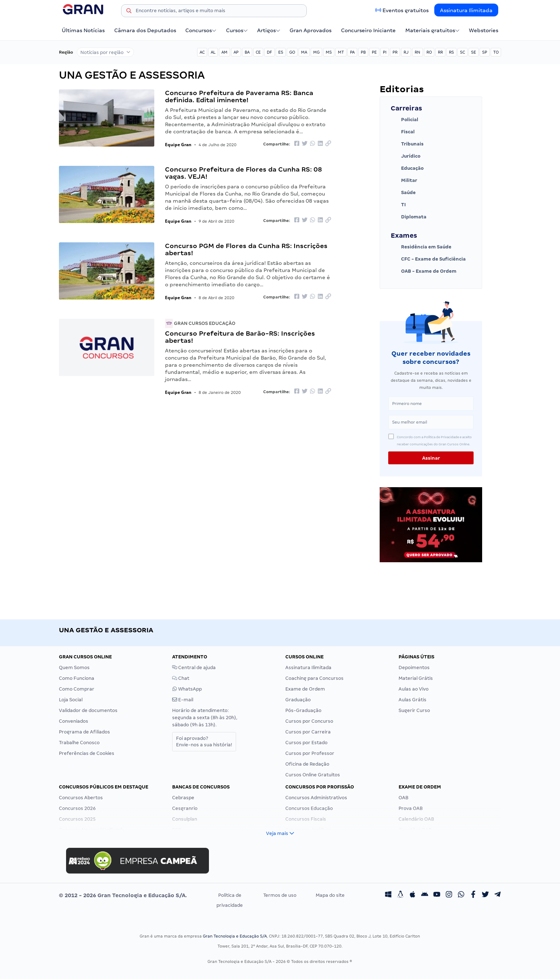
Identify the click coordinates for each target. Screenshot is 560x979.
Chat (181, 678)
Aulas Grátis (412, 700)
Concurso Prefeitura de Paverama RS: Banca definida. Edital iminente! (239, 96)
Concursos (201, 30)
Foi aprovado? (204, 741)
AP (236, 52)
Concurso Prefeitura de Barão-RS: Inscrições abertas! (240, 337)
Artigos (269, 30)
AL (213, 52)
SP (485, 52)
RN (417, 52)
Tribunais (407, 144)
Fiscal (403, 132)
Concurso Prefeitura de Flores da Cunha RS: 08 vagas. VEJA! (244, 173)
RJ (406, 52)
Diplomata (409, 217)
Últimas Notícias (83, 30)
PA (352, 52)
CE (258, 52)
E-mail (183, 700)
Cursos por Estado (306, 743)
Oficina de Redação (307, 764)
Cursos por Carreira (308, 732)
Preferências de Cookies (87, 753)
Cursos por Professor (310, 753)
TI (398, 205)
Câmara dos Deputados (145, 30)
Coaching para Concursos (314, 678)
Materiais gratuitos (432, 30)
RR (440, 52)
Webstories (484, 30)
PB (363, 52)
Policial (404, 120)
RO (429, 52)
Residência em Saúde (421, 247)
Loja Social (71, 700)
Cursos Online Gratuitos (313, 775)
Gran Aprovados (311, 30)
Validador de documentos (88, 710)
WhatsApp (187, 689)
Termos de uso (280, 895)
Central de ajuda (194, 667)
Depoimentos (414, 667)
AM (224, 52)
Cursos (237, 30)
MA (304, 52)
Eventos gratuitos (406, 10)
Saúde (403, 193)
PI (385, 52)
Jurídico (406, 156)
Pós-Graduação (303, 710)
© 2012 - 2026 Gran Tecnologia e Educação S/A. (123, 895)
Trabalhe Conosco (79, 743)
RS (451, 52)
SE (474, 52)
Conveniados (74, 721)
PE (374, 52)
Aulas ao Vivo (414, 689)
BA (247, 52)
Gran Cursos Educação (200, 323)
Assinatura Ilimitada (466, 10)
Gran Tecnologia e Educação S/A (235, 936)
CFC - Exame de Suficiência (428, 259)
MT (341, 52)
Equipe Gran (178, 145)
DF (269, 52)
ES (281, 52)
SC (462, 52)
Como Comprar (77, 689)
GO (292, 52)
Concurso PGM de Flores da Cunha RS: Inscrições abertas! (246, 249)
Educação (407, 168)
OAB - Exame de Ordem (424, 271)
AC (202, 52)
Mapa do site (330, 895)
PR (395, 52)
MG (316, 52)
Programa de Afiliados (84, 732)
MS (329, 52)
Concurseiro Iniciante (368, 30)
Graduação (298, 700)
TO (496, 52)
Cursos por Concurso (309, 721)
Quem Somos (74, 667)
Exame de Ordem (305, 689)
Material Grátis (416, 678)
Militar (404, 181)
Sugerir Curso (414, 710)
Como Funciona (77, 678)
